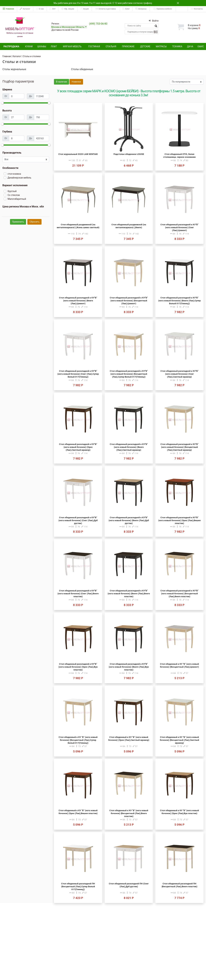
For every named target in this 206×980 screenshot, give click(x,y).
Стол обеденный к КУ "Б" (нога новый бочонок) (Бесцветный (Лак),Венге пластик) (129, 813)
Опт (52, 9)
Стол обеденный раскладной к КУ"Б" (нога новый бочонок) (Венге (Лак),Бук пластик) (129, 667)
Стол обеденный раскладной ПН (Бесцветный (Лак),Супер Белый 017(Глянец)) (78, 886)
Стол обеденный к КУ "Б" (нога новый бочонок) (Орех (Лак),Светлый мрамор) (129, 738)
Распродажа (11, 46)
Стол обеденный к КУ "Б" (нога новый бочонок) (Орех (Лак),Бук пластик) (179, 812)
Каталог (25, 9)
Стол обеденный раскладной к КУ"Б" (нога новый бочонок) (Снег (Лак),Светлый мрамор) (179, 374)
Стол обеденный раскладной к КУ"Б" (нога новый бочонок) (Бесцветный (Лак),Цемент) (129, 301)
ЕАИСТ (182, 9)
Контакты (197, 9)
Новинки (8, 9)
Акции (84, 9)
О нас (40, 9)
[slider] (2, 103)
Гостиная (94, 46)
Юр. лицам (68, 9)
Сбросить (34, 222)
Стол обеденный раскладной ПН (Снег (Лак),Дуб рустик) (129, 885)
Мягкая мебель (72, 46)
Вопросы (141, 9)
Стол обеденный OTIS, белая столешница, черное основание (179, 155)
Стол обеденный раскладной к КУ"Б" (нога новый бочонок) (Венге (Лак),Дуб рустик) (129, 520)
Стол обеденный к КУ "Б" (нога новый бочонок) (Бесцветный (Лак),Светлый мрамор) (179, 740)
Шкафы (42, 46)
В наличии (61, 82)
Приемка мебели (163, 9)
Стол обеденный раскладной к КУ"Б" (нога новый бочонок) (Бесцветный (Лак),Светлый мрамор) (179, 447)
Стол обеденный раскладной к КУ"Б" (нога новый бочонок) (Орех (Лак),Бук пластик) (78, 667)
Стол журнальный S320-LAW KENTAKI (78, 154)
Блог (126, 9)
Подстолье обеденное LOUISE (129, 154)
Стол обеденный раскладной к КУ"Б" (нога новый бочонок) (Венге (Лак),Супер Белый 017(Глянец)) (179, 301)
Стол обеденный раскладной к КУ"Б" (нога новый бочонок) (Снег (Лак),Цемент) (179, 227)
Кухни (29, 46)
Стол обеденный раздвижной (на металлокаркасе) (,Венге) (129, 226)
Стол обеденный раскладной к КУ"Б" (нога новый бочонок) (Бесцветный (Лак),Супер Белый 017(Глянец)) (129, 374)
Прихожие (128, 46)
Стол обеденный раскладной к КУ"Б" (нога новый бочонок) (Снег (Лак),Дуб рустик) (78, 520)
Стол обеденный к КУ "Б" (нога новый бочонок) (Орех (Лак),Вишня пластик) (78, 812)
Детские (145, 46)
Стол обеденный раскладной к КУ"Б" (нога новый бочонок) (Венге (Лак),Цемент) (78, 301)
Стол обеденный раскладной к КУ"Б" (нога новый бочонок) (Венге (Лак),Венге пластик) (129, 593)
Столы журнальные (14, 69)
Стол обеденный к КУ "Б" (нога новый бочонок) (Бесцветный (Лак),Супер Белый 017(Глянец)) (78, 740)
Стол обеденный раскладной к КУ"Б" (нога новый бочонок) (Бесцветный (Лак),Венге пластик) (179, 593)
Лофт (54, 46)
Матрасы (161, 46)
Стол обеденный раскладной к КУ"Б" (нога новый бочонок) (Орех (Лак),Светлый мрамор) (78, 447)
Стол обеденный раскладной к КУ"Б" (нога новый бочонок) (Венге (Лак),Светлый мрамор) (129, 447)
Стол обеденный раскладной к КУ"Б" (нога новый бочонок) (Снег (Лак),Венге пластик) (78, 593)
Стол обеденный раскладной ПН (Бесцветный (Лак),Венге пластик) (179, 885)
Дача (190, 46)
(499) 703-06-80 (98, 24)
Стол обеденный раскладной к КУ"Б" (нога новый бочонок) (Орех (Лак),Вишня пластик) (179, 520)
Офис (201, 46)
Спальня (111, 46)
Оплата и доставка (106, 9)
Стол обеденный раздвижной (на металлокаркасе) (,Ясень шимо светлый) (78, 226)
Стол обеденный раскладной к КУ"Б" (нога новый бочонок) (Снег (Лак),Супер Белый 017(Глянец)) (78, 374)
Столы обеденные (82, 69)
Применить (18, 222)
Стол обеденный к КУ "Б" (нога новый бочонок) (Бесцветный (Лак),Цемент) (179, 665)
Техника (177, 46)
